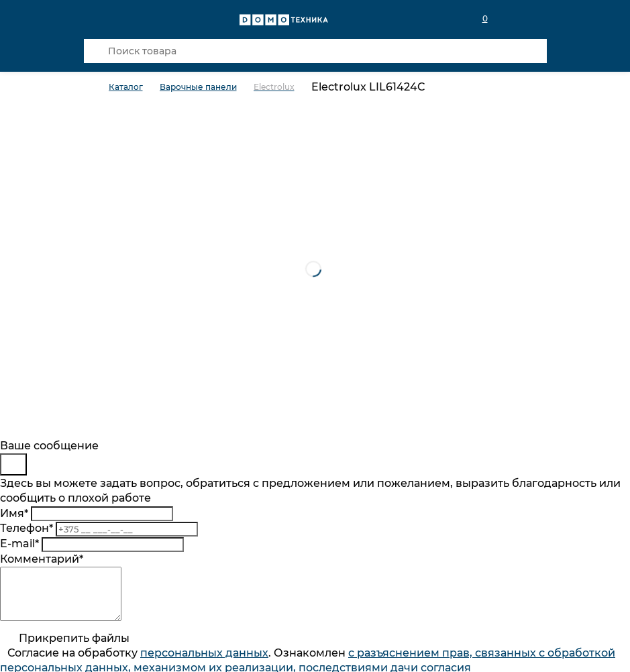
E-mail (19, 544)
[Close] (13, 464)
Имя (14, 513)
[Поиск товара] (315, 51)
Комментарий (42, 559)
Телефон (27, 528)
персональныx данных (204, 663)
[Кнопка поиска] (96, 51)
